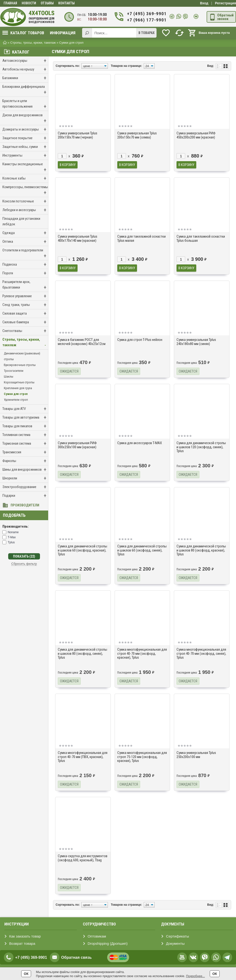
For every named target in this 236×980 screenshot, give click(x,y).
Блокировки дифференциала (25, 90)
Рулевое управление (25, 296)
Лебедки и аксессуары (25, 210)
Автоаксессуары (25, 61)
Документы (175, 943)
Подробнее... (195, 976)
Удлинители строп (16, 400)
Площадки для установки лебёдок (21, 221)
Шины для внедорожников (25, 470)
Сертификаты (177, 936)
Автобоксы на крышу (25, 69)
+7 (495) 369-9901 (147, 14)
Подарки (25, 496)
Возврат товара (22, 943)
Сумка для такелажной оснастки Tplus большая (201, 238)
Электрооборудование (25, 487)
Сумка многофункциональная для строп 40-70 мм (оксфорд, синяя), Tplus (201, 653)
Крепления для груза (18, 388)
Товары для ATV (25, 409)
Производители (25, 505)
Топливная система (25, 435)
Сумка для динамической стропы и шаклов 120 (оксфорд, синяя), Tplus (201, 447)
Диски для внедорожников (25, 118)
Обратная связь (76, 957)
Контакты (66, 3)
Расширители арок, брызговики (25, 285)
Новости (29, 3)
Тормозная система (25, 444)
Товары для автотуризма (25, 418)
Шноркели (25, 478)
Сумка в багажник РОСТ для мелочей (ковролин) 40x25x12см (82, 342)
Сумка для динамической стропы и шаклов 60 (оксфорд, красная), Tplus (82, 550)
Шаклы (9, 376)
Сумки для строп (16, 394)
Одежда (25, 233)
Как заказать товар (25, 936)
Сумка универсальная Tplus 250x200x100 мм (196, 755)
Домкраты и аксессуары (25, 129)
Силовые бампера (25, 322)
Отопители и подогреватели (25, 253)
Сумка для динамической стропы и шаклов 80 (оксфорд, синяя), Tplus (82, 653)
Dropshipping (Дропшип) (108, 943)
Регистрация (225, 3)
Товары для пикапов (25, 426)
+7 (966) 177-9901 (147, 20)
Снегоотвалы (25, 331)
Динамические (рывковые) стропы (22, 356)
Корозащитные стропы (19, 382)
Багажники (25, 78)
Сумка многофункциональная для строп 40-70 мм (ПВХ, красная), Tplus (83, 757)
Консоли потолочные (25, 201)
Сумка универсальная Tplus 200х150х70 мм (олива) (137, 135)
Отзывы (47, 3)
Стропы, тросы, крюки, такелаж (25, 343)
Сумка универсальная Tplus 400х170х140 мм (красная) (78, 238)
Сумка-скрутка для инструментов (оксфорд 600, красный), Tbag (83, 858)
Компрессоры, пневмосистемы (25, 190)
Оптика (25, 242)
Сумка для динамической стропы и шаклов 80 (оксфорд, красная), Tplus (201, 550)
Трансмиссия (25, 452)
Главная (10, 3)
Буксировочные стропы (20, 365)
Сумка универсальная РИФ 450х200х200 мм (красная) (196, 135)
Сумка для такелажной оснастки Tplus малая (141, 238)
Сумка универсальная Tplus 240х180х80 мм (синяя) (196, 342)
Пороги (25, 273)
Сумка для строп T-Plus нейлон (140, 340)
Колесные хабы (25, 178)
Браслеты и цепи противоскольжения (25, 104)
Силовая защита (25, 314)
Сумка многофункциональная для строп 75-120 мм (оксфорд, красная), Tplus (142, 757)
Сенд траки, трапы (25, 305)
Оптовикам (97, 936)
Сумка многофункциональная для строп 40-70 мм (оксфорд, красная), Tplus (142, 653)
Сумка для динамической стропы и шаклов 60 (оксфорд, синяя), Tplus (142, 550)
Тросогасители (14, 371)
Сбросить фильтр (24, 564)
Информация (63, 33)
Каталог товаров (23, 33)
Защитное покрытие (25, 138)
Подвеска (25, 265)
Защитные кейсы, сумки (25, 147)
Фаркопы (25, 461)
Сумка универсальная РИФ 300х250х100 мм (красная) (77, 445)
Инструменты (25, 155)
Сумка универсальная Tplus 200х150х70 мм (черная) (78, 135)
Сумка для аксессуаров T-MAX (140, 443)
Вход (204, 3)
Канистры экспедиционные (25, 167)
